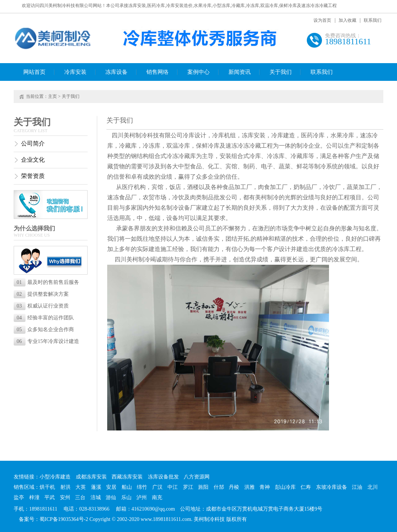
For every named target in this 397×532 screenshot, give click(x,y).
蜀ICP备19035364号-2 (64, 519)
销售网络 (157, 72)
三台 (80, 497)
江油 (357, 487)
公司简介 (33, 143)
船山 (127, 487)
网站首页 (34, 72)
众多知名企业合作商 (45, 330)
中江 (173, 487)
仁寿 (306, 487)
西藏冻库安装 (127, 477)
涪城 (96, 497)
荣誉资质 (33, 176)
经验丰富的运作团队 (45, 318)
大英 (81, 487)
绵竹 (142, 487)
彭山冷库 (285, 487)
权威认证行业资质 (43, 306)
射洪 (65, 487)
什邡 (219, 487)
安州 (65, 497)
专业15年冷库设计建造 (48, 341)
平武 (50, 497)
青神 (265, 487)
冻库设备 (116, 72)
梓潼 (34, 497)
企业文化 (33, 160)
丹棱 (234, 487)
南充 (157, 497)
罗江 (188, 487)
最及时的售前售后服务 (48, 282)
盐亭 (19, 497)
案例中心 (198, 72)
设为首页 (322, 20)
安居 (111, 487)
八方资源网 (197, 477)
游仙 (111, 497)
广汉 (157, 487)
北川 (373, 487)
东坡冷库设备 (332, 487)
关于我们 (281, 72)
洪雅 (250, 487)
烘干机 (47, 487)
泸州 (142, 497)
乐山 (126, 497)
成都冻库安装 (91, 477)
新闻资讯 (240, 72)
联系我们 (373, 20)
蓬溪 (96, 487)
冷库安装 (75, 72)
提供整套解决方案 (43, 294)
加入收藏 (347, 20)
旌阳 (203, 487)
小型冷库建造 (55, 477)
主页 (52, 96)
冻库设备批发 (163, 477)
